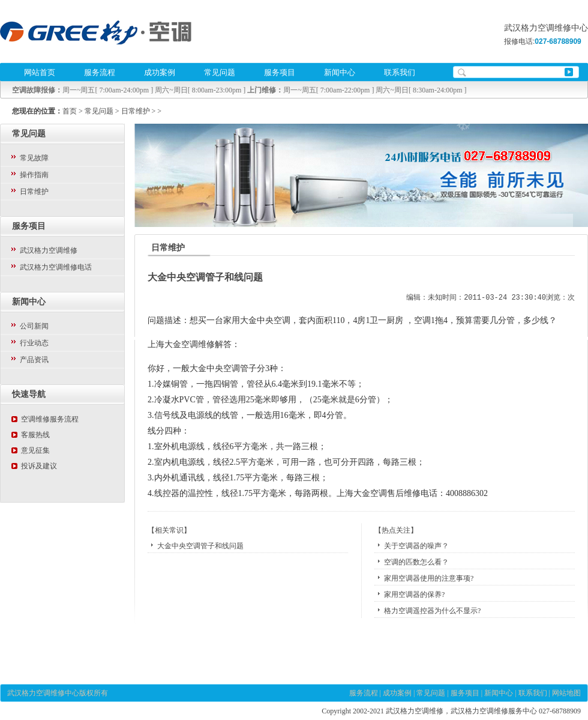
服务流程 (100, 72)
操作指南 (34, 175)
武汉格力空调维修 (49, 250)
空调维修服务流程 (50, 419)
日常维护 (136, 111)
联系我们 (400, 72)
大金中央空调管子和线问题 (200, 546)
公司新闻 (34, 326)
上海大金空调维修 (181, 344)
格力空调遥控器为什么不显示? (432, 611)
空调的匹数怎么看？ (416, 562)
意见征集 (35, 450)
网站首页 (40, 72)
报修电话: (543, 41)
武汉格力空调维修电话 (56, 267)
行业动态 (34, 343)
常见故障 (34, 158)
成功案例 (160, 72)
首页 (70, 111)
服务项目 (280, 72)
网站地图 (566, 693)
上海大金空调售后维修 (379, 493)
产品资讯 (34, 360)
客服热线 (35, 435)
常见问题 (220, 72)
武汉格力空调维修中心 (43, 693)
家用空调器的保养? (414, 594)
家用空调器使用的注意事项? (429, 578)
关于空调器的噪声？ (416, 546)
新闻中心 (340, 72)
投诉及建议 (39, 466)
